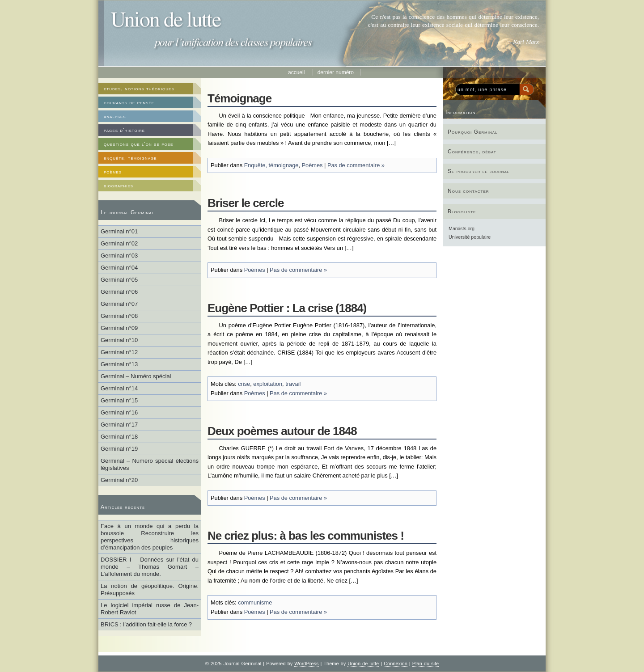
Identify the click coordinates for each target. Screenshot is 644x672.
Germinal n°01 (119, 231)
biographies (119, 186)
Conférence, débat (472, 152)
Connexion (396, 664)
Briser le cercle (246, 203)
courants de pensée (129, 102)
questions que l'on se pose (138, 144)
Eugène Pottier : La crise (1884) (287, 308)
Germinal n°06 (119, 292)
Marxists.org (462, 228)
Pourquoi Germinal (472, 132)
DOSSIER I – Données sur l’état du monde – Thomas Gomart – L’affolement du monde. (150, 567)
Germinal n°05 (119, 280)
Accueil (297, 72)
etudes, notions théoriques (139, 89)
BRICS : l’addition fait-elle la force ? (146, 624)
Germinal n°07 (119, 304)
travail (293, 384)
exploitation (268, 384)
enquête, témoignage (130, 158)
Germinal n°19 (119, 449)
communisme (255, 602)
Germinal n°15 (119, 400)
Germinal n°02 (119, 243)
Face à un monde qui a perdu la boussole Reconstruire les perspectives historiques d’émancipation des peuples (150, 537)
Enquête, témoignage (271, 165)
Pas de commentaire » (356, 165)
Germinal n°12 (119, 352)
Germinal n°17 (119, 425)
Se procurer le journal (479, 171)
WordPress (306, 664)
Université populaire (470, 237)
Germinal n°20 (119, 480)
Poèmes (312, 165)
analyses (115, 116)
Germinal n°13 (119, 364)
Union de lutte (363, 664)
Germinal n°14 (119, 388)
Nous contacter (468, 191)
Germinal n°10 (119, 340)
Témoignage (239, 98)
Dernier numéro (336, 72)
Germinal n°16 (119, 412)
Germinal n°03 (119, 256)
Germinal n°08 (119, 316)
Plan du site (426, 664)
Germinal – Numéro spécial (136, 376)
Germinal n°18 (119, 437)
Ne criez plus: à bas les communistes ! (306, 536)
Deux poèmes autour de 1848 (282, 431)
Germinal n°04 (119, 268)
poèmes (113, 172)
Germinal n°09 (119, 328)
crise (244, 384)
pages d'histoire (124, 130)
